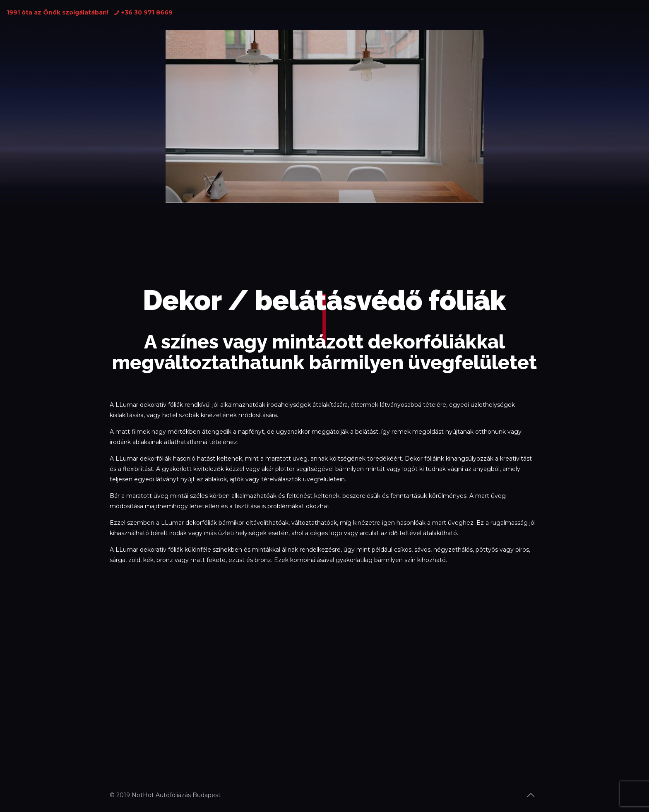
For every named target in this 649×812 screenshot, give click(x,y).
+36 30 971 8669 (147, 12)
